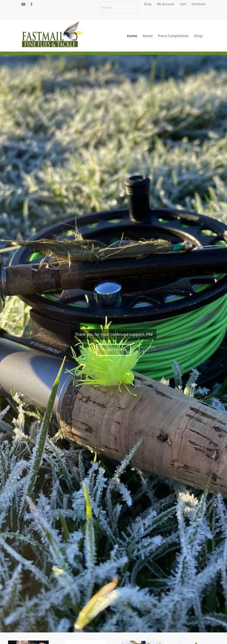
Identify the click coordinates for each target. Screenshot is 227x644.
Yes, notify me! (114, 348)
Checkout (198, 4)
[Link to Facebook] (31, 4)
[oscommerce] (53, 36)
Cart (183, 4)
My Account (166, 4)
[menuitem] (148, 4)
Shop (148, 4)
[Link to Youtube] (23, 4)
